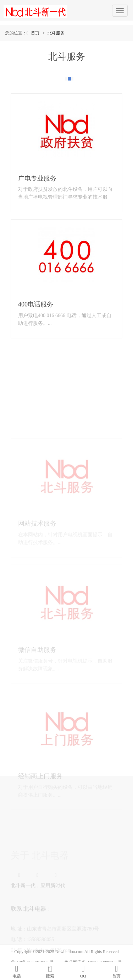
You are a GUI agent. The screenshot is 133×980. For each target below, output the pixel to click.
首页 (35, 33)
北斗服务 (56, 33)
